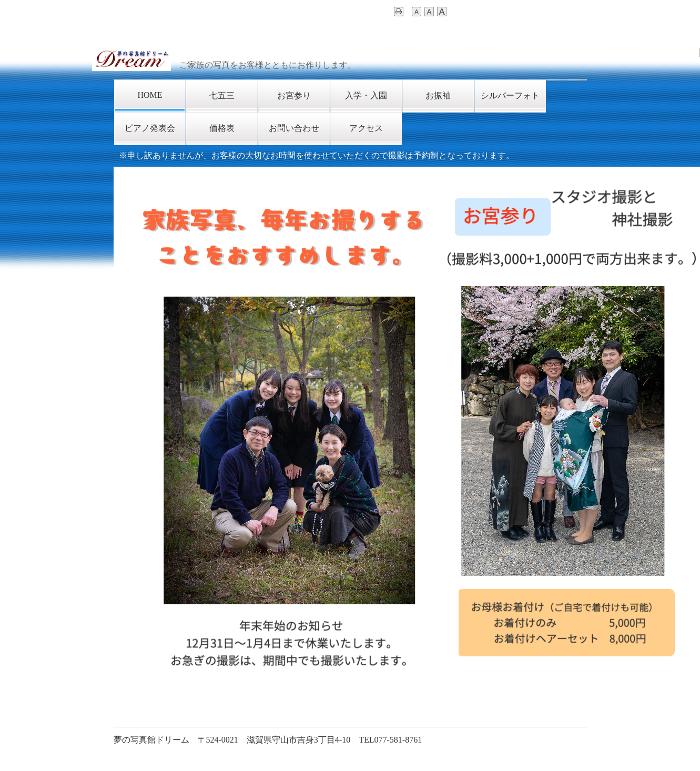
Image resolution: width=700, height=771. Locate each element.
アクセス (366, 128)
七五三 (222, 95)
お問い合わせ (294, 128)
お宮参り (294, 95)
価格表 (222, 128)
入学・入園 (366, 95)
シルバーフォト (510, 95)
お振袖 (438, 95)
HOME (150, 95)
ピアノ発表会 (150, 128)
